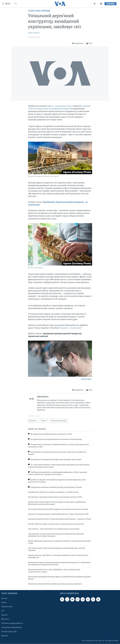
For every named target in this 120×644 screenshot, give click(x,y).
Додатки (5, 636)
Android (4, 615)
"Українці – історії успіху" (70, 328)
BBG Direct (5, 619)
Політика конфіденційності (12, 623)
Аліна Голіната (34, 33)
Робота (4, 603)
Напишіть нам (7, 607)
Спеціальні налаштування (12, 627)
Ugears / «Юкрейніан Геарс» (60, 106)
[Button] (78, 43)
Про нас (4, 599)
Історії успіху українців (39, 11)
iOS (3, 611)
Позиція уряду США (9, 632)
